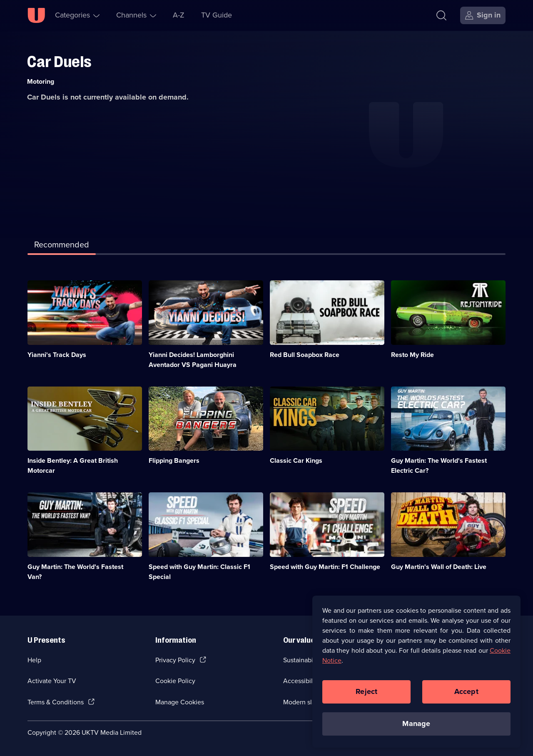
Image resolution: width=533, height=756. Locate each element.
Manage (416, 727)
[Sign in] (483, 15)
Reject (366, 695)
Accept (466, 695)
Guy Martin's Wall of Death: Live (439, 567)
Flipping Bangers (174, 460)
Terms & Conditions (56, 702)
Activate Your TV (52, 681)
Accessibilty (301, 681)
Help (34, 660)
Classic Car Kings (296, 460)
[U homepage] (36, 15)
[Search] (441, 15)
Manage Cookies (180, 702)
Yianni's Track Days (57, 355)
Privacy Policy (175, 660)
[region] (416, 675)
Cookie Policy (175, 681)
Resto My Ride (412, 355)
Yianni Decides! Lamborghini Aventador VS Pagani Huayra (193, 360)
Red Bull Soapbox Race (305, 355)
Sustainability (303, 660)
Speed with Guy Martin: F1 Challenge (325, 567)
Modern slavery (305, 702)
